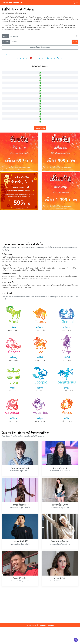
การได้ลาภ (47, 147)
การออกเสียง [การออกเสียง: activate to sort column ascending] (34, 71)
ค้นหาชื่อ (6, 42)
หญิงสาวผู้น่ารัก (49, 76)
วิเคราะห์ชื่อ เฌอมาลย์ (20, 550)
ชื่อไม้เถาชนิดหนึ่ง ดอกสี (51, 100)
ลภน (4, 147)
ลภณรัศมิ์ (6, 137)
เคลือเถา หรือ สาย (50, 81)
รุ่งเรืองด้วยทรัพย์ (49, 161)
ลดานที (5, 90)
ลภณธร (5, 123)
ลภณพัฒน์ (6, 128)
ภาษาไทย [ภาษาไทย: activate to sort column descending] (6, 71)
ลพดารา (5, 104)
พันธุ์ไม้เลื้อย (48, 85)
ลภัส (4, 156)
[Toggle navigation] (77, 3)
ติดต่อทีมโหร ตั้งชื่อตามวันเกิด (40, 47)
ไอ (58, 58)
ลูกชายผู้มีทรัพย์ (49, 166)
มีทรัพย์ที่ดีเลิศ (49, 118)
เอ (51, 58)
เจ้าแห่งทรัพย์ (48, 152)
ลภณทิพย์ (6, 118)
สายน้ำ (46, 90)
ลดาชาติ (5, 85)
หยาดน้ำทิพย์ (48, 109)
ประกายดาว (48, 104)
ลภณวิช (5, 142)
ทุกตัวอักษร (6, 55)
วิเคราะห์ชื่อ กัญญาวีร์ (60, 550)
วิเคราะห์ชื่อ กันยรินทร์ (20, 513)
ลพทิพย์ (5, 109)
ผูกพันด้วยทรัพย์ (49, 133)
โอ (48, 58)
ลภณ (4, 114)
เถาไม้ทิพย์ (48, 95)
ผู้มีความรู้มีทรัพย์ (49, 142)
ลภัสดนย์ (5, 166)
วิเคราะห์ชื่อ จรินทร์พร (60, 587)
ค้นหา (75, 42)
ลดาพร (5, 95)
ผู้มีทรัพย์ (47, 123)
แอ (55, 58)
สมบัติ (46, 156)
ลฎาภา (5, 76)
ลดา (4, 81)
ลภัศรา (5, 152)
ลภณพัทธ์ (6, 133)
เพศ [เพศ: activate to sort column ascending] (66, 71)
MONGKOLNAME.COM (12, 3)
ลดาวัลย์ (5, 100)
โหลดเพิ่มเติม (40, 173)
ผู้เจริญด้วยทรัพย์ (49, 137)
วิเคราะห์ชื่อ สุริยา (20, 624)
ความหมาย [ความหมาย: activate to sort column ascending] (48, 71)
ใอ (62, 58)
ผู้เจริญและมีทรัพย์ (50, 128)
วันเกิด (5, 36)
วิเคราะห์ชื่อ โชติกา (60, 624)
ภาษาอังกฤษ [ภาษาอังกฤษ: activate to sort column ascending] (19, 71)
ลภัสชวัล (5, 161)
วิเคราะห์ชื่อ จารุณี (60, 513)
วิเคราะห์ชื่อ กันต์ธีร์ (20, 587)
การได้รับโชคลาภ (49, 114)
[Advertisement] (40, 271)
